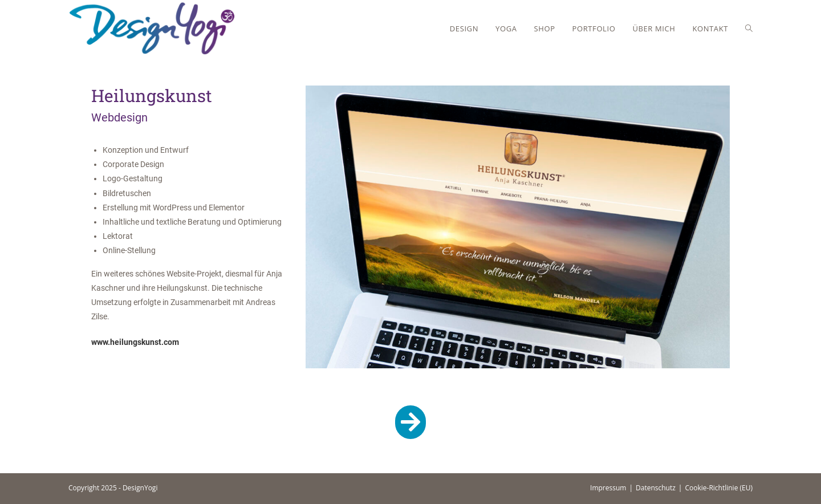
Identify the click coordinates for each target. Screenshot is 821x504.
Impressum (608, 488)
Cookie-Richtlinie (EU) (719, 488)
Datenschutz (656, 488)
